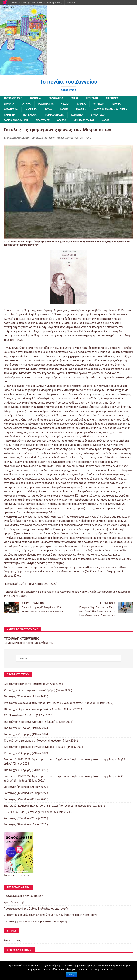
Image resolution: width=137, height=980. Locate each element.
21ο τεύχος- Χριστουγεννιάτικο (23, 690)
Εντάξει (71, 975)
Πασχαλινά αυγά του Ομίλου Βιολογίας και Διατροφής (36, 909)
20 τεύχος (10, 696)
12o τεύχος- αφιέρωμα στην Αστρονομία (28, 747)
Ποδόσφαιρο (56, 98)
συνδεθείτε (45, 643)
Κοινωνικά (77, 115)
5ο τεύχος (10, 799)
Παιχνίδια (10, 115)
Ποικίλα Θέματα (54, 115)
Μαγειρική (31, 109)
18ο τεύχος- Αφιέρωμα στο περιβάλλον (28, 709)
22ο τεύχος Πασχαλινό (17, 684)
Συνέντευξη (98, 115)
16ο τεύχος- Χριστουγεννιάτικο (23, 722)
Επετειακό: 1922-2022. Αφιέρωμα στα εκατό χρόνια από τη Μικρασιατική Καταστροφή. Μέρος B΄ (62, 759)
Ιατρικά (26, 104)
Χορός (105, 120)
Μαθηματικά (46, 104)
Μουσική (81, 109)
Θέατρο (62, 120)
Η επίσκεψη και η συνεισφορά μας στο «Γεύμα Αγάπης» (37, 921)
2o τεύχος (10, 818)
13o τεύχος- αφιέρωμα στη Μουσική (26, 741)
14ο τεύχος (11, 734)
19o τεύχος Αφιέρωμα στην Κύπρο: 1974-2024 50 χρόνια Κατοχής (43, 703)
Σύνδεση (72, 3)
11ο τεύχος (11, 753)
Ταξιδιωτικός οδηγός (16, 120)
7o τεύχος (10, 787)
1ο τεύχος (10, 824)
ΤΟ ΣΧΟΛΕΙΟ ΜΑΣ (13, 98)
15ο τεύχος (11, 728)
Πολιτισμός (43, 120)
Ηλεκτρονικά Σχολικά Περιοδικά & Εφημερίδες (37, 3)
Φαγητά (64, 109)
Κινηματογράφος (84, 120)
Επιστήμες (112, 98)
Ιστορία (116, 104)
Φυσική (65, 104)
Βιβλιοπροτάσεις (45, 138)
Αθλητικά (35, 98)
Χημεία (81, 104)
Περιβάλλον (30, 115)
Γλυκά (48, 109)
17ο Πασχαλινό (13, 715)
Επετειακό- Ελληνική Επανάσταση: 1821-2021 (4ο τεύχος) (38, 806)
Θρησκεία (99, 104)
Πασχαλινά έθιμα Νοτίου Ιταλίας (23, 896)
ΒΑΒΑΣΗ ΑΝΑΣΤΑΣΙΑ (18, 138)
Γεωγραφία (92, 98)
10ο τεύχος (11, 770)
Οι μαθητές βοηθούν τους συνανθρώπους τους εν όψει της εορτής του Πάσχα (51, 915)
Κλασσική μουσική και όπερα (111, 109)
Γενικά (75, 98)
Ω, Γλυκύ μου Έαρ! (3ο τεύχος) (22, 812)
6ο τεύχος (10, 793)
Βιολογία (9, 104)
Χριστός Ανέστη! (14, 902)
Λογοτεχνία (11, 109)
